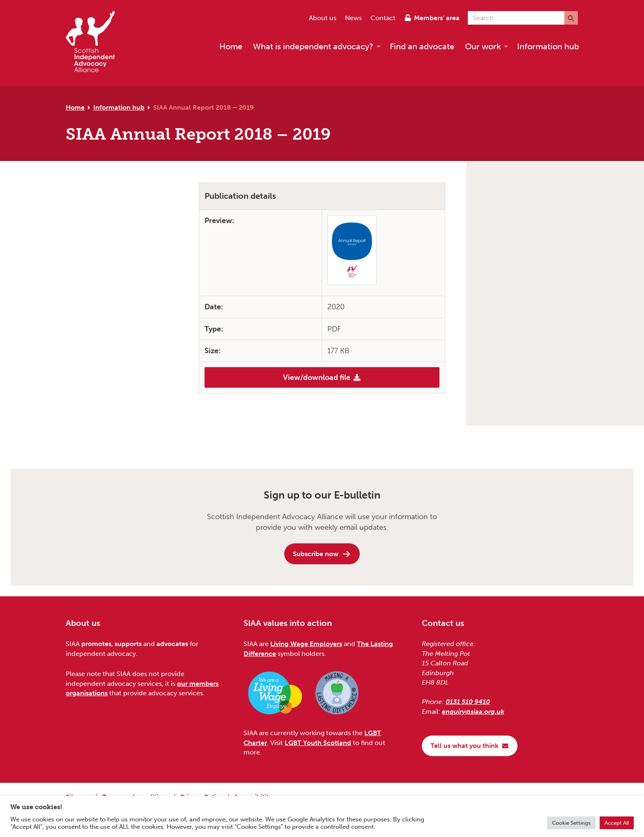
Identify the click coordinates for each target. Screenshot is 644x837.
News (353, 18)
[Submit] (571, 18)
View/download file (322, 377)
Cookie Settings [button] (571, 823)
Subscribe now (322, 554)
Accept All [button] (617, 823)
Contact (383, 18)
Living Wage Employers (306, 644)
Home (75, 107)
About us (323, 18)
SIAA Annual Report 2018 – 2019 (204, 107)
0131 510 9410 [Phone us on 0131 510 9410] (468, 702)
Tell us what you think (470, 746)
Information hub (119, 107)
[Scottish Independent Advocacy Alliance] (94, 43)
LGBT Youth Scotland (318, 743)
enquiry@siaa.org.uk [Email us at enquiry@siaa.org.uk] (473, 712)
